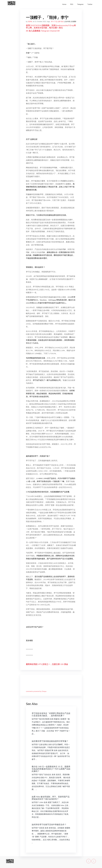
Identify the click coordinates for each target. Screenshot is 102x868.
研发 (62, 21)
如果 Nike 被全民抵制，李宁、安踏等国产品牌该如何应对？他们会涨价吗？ (51, 798)
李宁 (52, 21)
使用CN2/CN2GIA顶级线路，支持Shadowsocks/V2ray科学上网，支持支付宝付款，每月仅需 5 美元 (51, 27)
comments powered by (36, 691)
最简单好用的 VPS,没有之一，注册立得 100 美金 (47, 664)
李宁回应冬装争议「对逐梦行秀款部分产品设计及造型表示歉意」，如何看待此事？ (51, 714)
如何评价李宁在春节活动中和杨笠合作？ (49, 824)
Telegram (80, 4)
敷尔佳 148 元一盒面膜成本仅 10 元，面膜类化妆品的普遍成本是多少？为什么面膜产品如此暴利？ (51, 769)
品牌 (59, 21)
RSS (72, 4)
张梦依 (30, 21)
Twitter (90, 4)
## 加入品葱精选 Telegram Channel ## (43, 31)
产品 (56, 21)
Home (64, 4)
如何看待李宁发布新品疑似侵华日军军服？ (50, 741)
